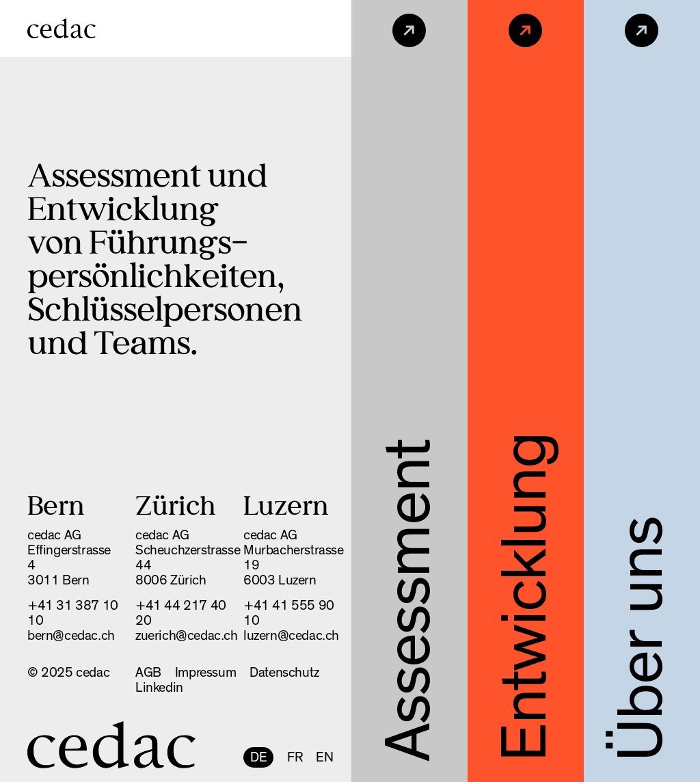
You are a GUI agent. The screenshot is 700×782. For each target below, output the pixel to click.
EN (324, 757)
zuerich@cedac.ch (187, 636)
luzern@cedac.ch (291, 636)
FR (295, 757)
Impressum (205, 673)
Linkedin (159, 688)
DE (258, 757)
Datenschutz (284, 673)
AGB (148, 673)
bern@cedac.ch (71, 636)
